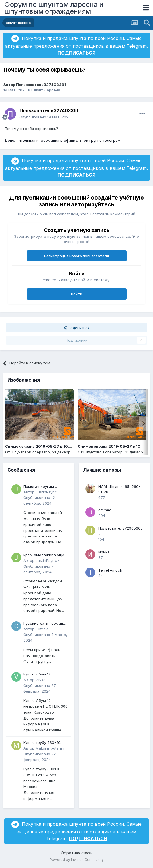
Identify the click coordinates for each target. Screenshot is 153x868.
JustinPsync (46, 492)
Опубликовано (45, 117)
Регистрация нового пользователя (76, 256)
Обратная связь (77, 853)
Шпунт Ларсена (46, 90)
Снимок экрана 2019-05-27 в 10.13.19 (114, 446)
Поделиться (77, 328)
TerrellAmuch (110, 570)
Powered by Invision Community (77, 860)
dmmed (105, 510)
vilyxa (41, 680)
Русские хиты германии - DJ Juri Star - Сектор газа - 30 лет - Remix (45, 624)
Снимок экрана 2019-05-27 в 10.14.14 (42, 446)
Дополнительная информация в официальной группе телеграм (63, 140)
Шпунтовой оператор (30, 452)
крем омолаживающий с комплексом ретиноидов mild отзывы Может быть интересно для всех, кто (45, 555)
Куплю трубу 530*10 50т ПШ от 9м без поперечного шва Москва (42, 743)
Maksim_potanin (50, 748)
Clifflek (42, 629)
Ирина (104, 552)
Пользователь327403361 (41, 85)
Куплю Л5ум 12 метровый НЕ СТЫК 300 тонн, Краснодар (45, 674)
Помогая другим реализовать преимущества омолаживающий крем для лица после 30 (45, 487)
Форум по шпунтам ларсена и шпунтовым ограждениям (54, 8)
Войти (77, 294)
